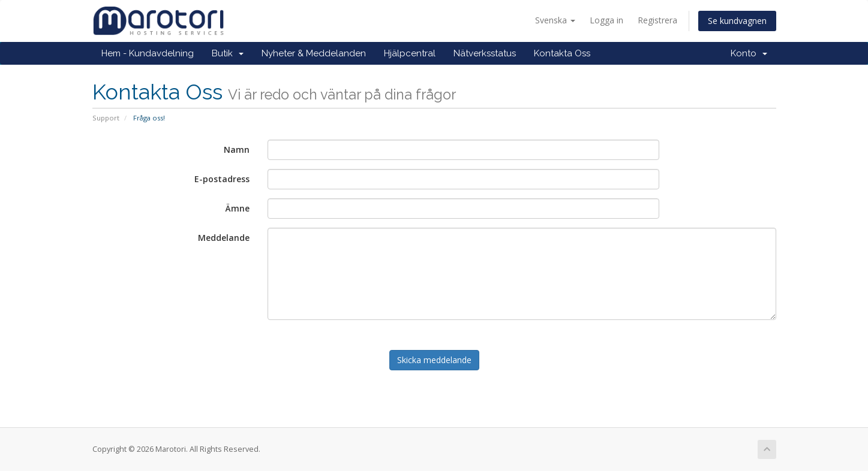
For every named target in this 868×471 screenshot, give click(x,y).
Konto (749, 53)
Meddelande (224, 238)
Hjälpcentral (410, 53)
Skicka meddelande (434, 360)
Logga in (606, 20)
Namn (237, 150)
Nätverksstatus (485, 53)
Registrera (657, 20)
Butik (228, 53)
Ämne (238, 208)
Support (106, 118)
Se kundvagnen (737, 21)
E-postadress (222, 179)
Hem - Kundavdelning (148, 53)
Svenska (555, 20)
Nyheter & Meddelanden (314, 53)
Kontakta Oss (562, 53)
